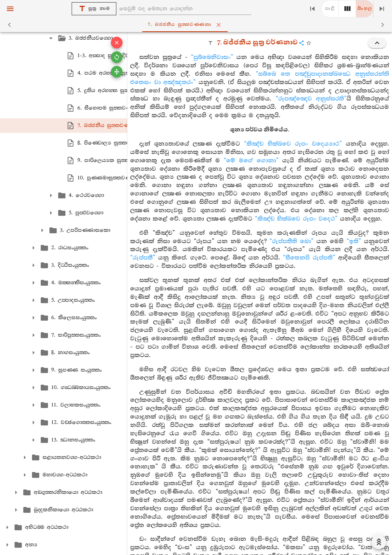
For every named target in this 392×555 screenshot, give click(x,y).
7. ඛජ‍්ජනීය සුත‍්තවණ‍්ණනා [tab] (198, 25)
